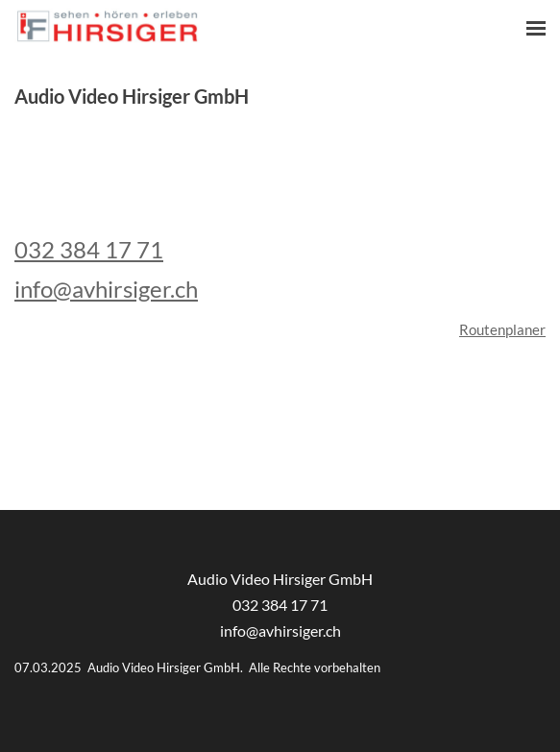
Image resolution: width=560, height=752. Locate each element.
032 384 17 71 (89, 249)
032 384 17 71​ (280, 605)
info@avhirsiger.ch (106, 289)
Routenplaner (502, 329)
